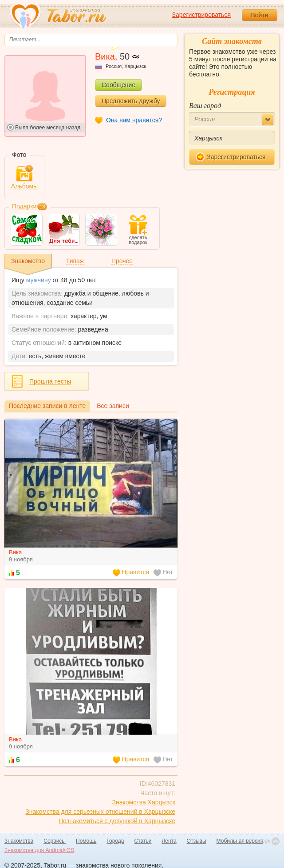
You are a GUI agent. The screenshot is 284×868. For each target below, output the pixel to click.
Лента (169, 841)
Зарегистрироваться (201, 15)
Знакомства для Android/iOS (39, 850)
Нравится (131, 572)
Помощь (86, 841)
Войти (259, 15)
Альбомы (24, 178)
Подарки (24, 206)
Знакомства (19, 841)
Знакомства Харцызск (144, 802)
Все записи (113, 406)
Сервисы (55, 841)
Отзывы (197, 841)
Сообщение (118, 85)
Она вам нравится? (134, 120)
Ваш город (205, 106)
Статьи (143, 841)
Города (115, 841)
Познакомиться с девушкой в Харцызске (117, 821)
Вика (15, 552)
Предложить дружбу (131, 101)
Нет (163, 572)
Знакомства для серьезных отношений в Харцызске (100, 812)
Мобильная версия (240, 841)
